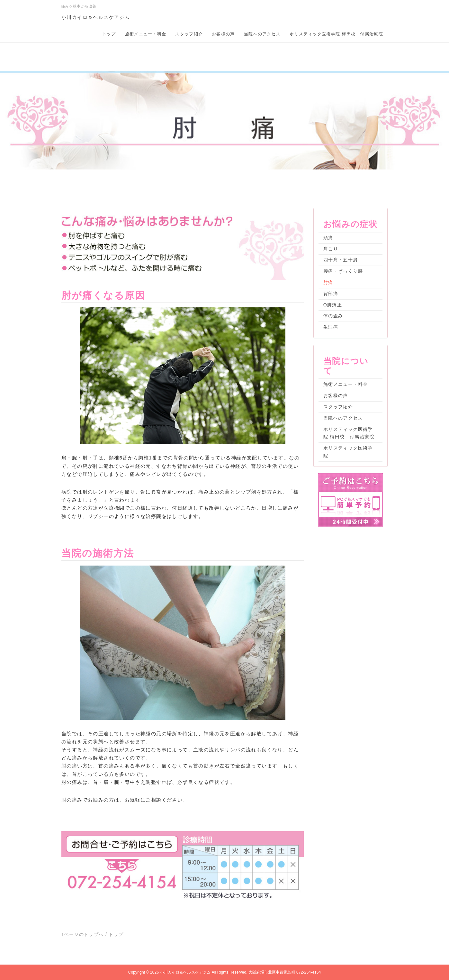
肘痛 (328, 282)
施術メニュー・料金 (146, 34)
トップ (109, 34)
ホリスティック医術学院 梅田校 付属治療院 (336, 34)
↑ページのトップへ (83, 934)
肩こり (331, 249)
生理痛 (331, 327)
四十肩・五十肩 (341, 260)
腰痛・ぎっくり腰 (343, 271)
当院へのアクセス (262, 34)
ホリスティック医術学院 (348, 452)
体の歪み (333, 316)
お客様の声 (223, 34)
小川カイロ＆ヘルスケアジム (96, 17)
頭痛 (328, 238)
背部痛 (331, 294)
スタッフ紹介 (189, 34)
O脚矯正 (333, 305)
